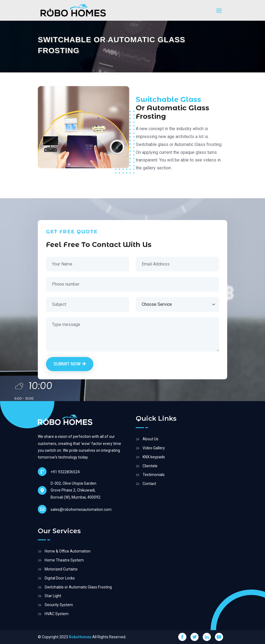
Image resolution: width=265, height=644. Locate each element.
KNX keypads (154, 457)
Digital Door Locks (60, 578)
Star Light (53, 596)
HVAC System (57, 614)
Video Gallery (154, 448)
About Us (150, 439)
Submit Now (70, 364)
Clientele (150, 466)
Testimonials (154, 475)
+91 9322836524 (59, 472)
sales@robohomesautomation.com (75, 509)
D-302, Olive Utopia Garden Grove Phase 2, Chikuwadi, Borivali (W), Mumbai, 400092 (76, 490)
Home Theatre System (64, 560)
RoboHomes (80, 637)
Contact (149, 484)
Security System (59, 605)
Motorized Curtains (61, 569)
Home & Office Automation (68, 551)
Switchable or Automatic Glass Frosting (78, 587)
